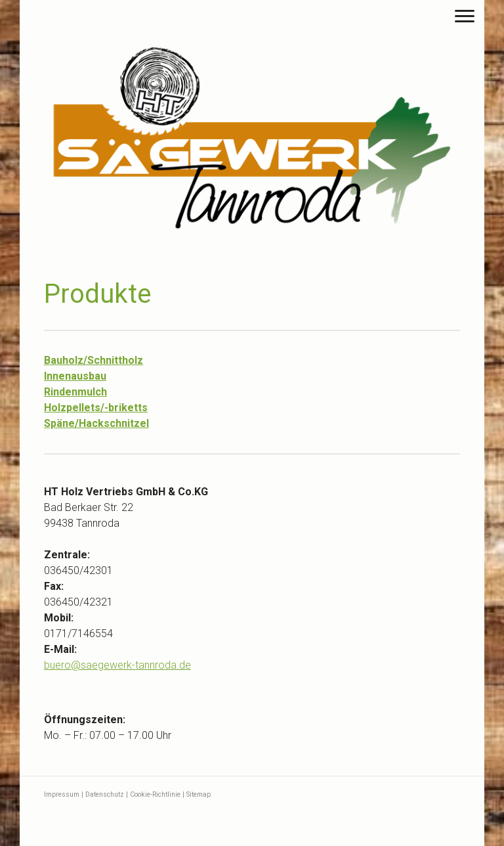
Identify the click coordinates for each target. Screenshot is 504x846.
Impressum (62, 794)
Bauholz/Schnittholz (94, 360)
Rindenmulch (75, 392)
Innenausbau (75, 376)
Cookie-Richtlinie (155, 794)
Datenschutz (105, 794)
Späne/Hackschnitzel (96, 423)
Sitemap (199, 794)
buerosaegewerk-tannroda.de (117, 665)
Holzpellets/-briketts (96, 408)
